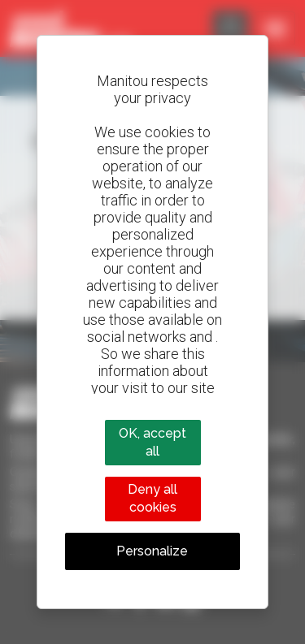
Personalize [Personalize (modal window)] (152, 551)
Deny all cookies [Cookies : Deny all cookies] (152, 498)
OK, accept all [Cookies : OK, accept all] (152, 442)
